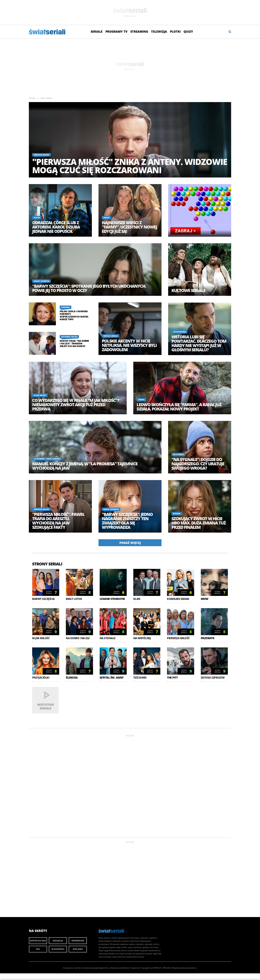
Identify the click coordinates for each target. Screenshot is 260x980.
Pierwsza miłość (41, 155)
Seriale (97, 31)
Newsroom (78, 941)
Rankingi (65, 307)
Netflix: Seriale (111, 336)
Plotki (175, 31)
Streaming (139, 31)
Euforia (177, 514)
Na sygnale (178, 454)
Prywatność (135, 968)
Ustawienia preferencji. (120, 968)
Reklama (78, 949)
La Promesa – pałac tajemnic (47, 459)
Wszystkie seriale (46, 706)
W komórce (58, 949)
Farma (106, 218)
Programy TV (116, 31)
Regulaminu (104, 968)
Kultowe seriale (188, 290)
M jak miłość (40, 395)
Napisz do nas (38, 941)
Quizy (188, 31)
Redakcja (58, 941)
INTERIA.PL (157, 968)
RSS (38, 949)
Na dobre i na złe (69, 337)
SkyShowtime (179, 332)
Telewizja (159, 31)
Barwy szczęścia (41, 281)
